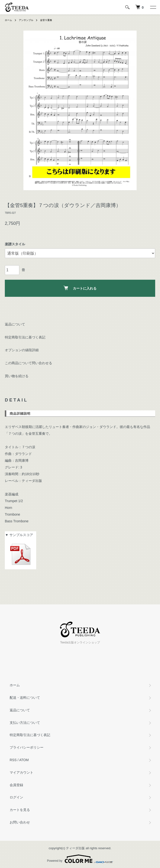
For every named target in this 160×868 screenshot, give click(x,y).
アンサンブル (26, 20)
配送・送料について (25, 698)
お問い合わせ (20, 822)
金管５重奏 (46, 20)
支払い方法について (25, 723)
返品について (15, 324)
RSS (13, 760)
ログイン (16, 797)
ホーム (8, 20)
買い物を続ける (17, 376)
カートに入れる (80, 288)
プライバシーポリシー (27, 747)
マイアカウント (21, 772)
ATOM (24, 760)
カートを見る (20, 810)
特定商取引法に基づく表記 (25, 337)
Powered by (80, 859)
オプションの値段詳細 (22, 350)
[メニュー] (153, 7)
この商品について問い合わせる (28, 363)
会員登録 (16, 785)
